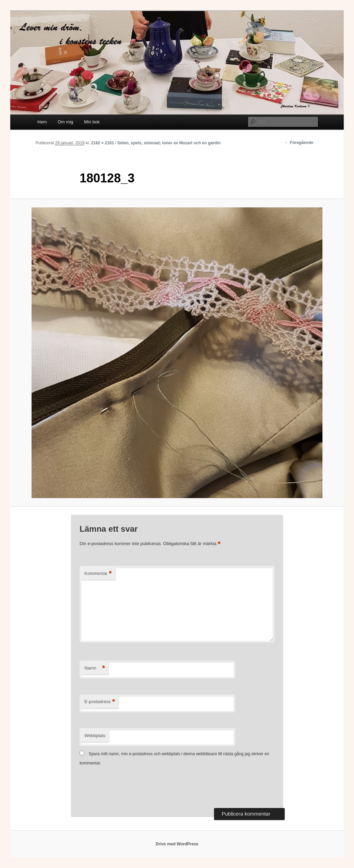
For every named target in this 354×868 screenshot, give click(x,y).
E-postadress (100, 702)
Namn (95, 668)
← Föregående (299, 143)
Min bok (92, 122)
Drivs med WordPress (177, 844)
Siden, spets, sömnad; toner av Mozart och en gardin (169, 143)
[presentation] (132, 788)
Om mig (66, 122)
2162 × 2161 (102, 143)
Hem (42, 122)
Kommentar (98, 574)
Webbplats (95, 736)
